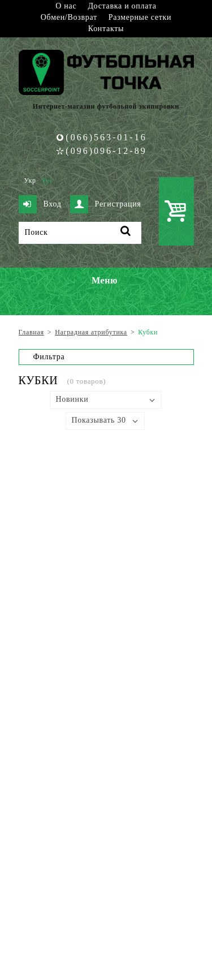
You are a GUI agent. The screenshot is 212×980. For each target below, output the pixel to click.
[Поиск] (80, 233)
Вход (40, 204)
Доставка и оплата (122, 6)
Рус (47, 180)
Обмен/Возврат (69, 17)
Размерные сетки (140, 17)
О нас (66, 6)
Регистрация (106, 204)
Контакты (106, 29)
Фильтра (49, 357)
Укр (30, 180)
